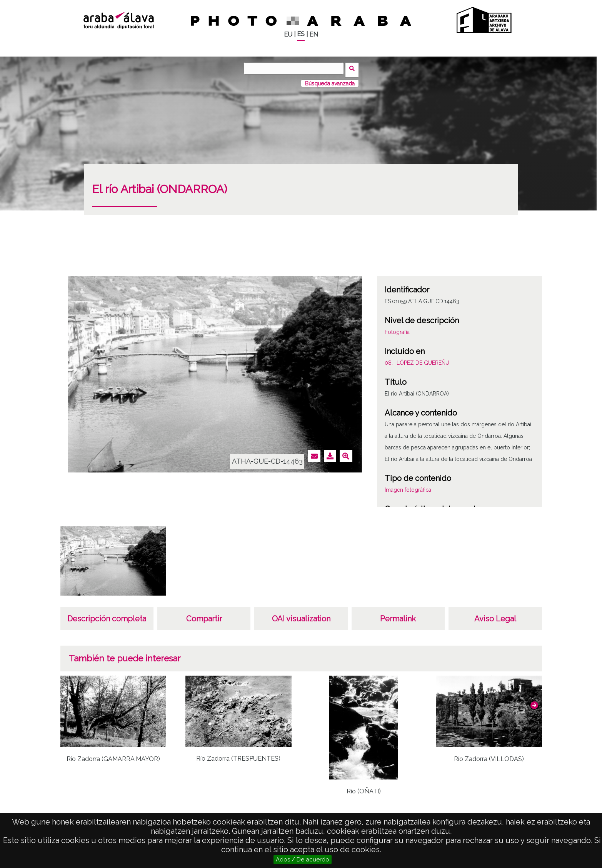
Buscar (354, 68)
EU (288, 34)
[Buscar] (295, 68)
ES (301, 34)
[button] (534, 702)
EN (314, 34)
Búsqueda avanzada (330, 80)
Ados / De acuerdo (303, 860)
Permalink (398, 616)
